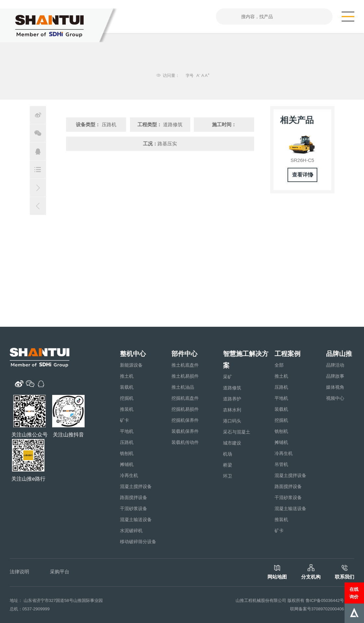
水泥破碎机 (131, 531)
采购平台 (60, 572)
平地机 (127, 431)
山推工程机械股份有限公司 (261, 600)
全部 (279, 365)
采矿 (228, 377)
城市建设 (232, 443)
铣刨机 (127, 453)
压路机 (127, 442)
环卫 (228, 476)
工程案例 (288, 354)
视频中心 (335, 398)
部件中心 (184, 354)
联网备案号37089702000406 (317, 609)
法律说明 (19, 572)
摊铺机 (127, 464)
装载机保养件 (185, 431)
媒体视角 (335, 387)
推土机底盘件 (185, 365)
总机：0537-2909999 (30, 609)
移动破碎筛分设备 (138, 542)
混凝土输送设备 (136, 519)
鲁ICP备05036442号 (325, 600)
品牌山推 (339, 354)
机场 (228, 454)
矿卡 (124, 420)
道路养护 (232, 399)
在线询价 (354, 593)
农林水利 (232, 410)
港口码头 (232, 421)
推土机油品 (183, 387)
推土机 (127, 376)
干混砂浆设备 (134, 508)
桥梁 (228, 465)
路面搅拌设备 (134, 497)
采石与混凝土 (237, 432)
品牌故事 (335, 376)
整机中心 (133, 354)
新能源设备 (131, 365)
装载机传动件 (185, 442)
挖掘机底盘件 (185, 398)
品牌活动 (335, 365)
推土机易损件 (185, 376)
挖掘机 (127, 398)
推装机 (127, 409)
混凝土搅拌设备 (136, 486)
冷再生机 (129, 475)
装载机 (127, 387)
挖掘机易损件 (185, 409)
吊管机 (281, 464)
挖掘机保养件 (185, 420)
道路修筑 (232, 388)
